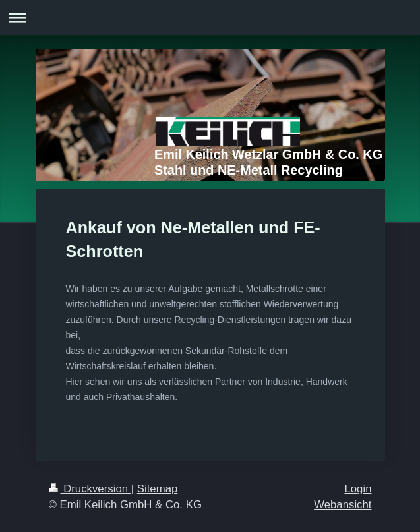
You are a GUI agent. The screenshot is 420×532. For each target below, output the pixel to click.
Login (358, 489)
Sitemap (158, 489)
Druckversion (90, 489)
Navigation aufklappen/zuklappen (210, 17)
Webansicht (343, 505)
